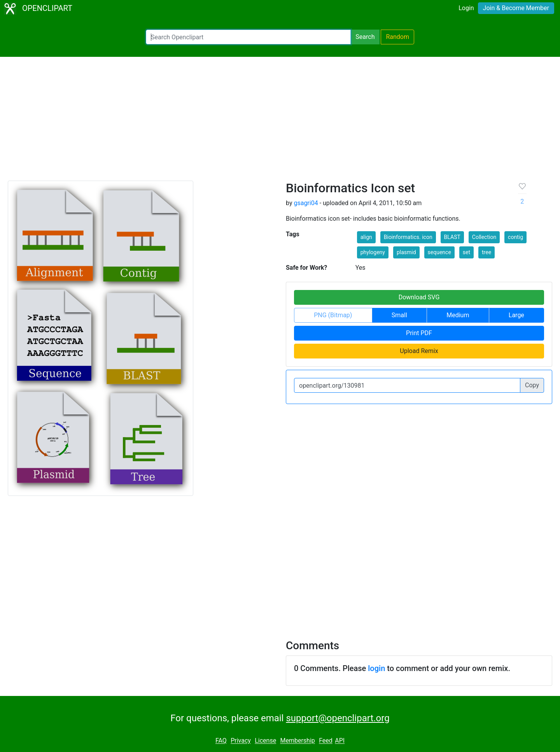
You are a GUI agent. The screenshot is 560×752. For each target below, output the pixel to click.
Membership (297, 741)
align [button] (366, 237)
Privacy (241, 741)
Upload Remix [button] (419, 351)
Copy (532, 385)
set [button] (466, 252)
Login (466, 8)
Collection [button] (484, 237)
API (340, 741)
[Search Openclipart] (248, 37)
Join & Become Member (516, 8)
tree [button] (486, 252)
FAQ (221, 741)
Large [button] (516, 315)
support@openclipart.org (338, 718)
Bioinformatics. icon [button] (408, 237)
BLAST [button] (452, 237)
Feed (326, 741)
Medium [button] (458, 315)
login (376, 668)
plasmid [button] (406, 252)
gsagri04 (306, 203)
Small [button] (399, 315)
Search (365, 37)
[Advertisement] (280, 122)
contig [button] (515, 237)
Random (397, 37)
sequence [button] (439, 252)
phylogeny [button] (373, 252)
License (265, 741)
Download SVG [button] (419, 297)
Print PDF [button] (419, 333)
